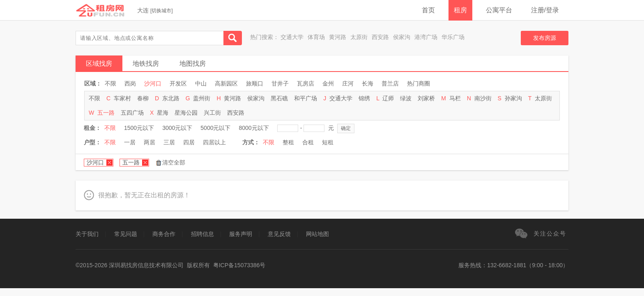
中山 (201, 83)
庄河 (348, 83)
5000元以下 (215, 128)
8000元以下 (254, 128)
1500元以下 (139, 128)
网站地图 (317, 234)
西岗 (130, 83)
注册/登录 (545, 10)
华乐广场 (453, 37)
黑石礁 (279, 98)
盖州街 (202, 98)
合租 (308, 142)
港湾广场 (426, 37)
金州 (328, 83)
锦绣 (364, 98)
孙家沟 (513, 98)
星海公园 (186, 113)
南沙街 (483, 98)
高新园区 (226, 83)
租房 (460, 10)
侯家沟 (402, 37)
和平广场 (306, 98)
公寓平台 (499, 10)
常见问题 (126, 234)
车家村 (122, 98)
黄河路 (338, 37)
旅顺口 (255, 83)
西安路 (380, 37)
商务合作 (164, 234)
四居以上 (214, 142)
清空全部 (174, 162)
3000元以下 (177, 128)
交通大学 (292, 37)
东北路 (171, 98)
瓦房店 (306, 83)
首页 (428, 10)
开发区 (178, 83)
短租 (328, 142)
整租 (288, 142)
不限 (110, 83)
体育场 (316, 37)
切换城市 (161, 11)
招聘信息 (202, 234)
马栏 (455, 98)
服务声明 (241, 234)
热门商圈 (419, 83)
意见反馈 (279, 234)
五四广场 (132, 113)
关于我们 (87, 234)
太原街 (359, 37)
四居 (189, 142)
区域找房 (99, 64)
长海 (368, 83)
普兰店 (390, 83)
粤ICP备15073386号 (239, 265)
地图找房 (193, 64)
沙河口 (153, 83)
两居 (149, 142)
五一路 (106, 113)
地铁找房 (146, 64)
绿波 (406, 98)
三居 (169, 142)
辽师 (388, 98)
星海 (163, 113)
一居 (130, 142)
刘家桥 (426, 98)
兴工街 (212, 113)
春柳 (143, 98)
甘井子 (280, 83)
